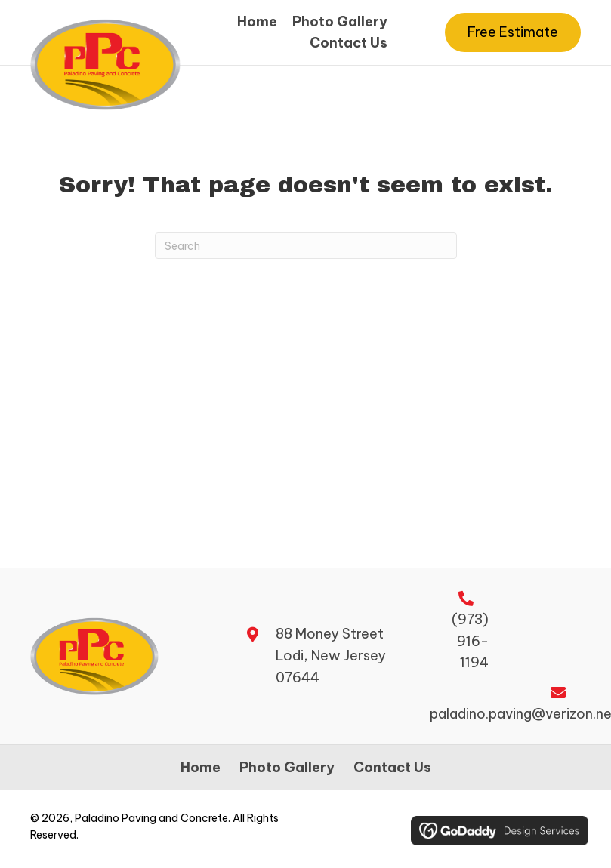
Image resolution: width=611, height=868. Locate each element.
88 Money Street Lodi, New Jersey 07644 (331, 656)
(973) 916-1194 (470, 641)
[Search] (306, 246)
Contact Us (392, 768)
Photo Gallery (287, 768)
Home (201, 768)
